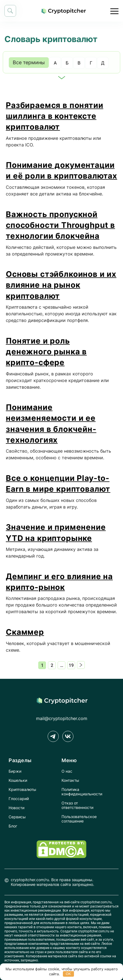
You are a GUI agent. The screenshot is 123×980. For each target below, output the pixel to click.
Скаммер (25, 632)
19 (71, 665)
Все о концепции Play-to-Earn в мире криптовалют (58, 483)
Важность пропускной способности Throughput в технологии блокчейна (60, 225)
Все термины (29, 62)
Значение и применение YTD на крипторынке (56, 532)
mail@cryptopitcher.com (62, 718)
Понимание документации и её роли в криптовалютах (61, 170)
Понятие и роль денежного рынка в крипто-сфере (46, 352)
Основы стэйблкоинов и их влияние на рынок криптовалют (61, 285)
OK (68, 974)
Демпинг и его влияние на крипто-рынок (59, 582)
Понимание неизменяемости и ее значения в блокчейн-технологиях (51, 424)
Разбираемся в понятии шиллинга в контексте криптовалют (55, 116)
